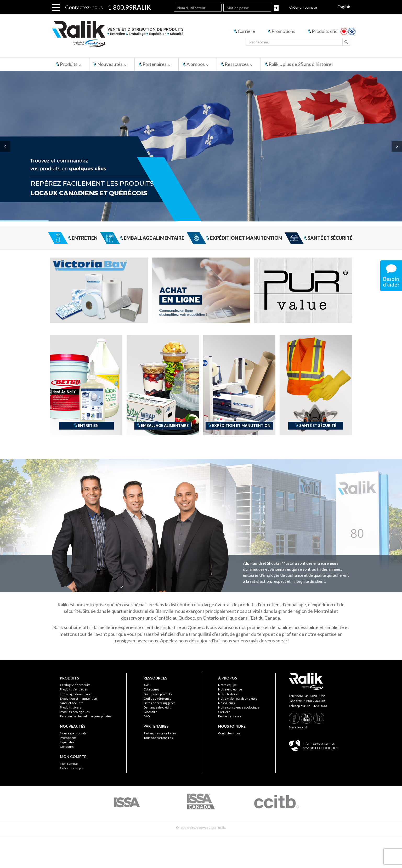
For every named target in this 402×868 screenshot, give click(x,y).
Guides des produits (158, 694)
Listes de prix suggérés (160, 703)
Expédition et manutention (78, 698)
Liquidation (68, 742)
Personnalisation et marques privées (86, 716)
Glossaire (150, 712)
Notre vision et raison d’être (238, 698)
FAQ (147, 716)
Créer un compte (303, 7)
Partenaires (155, 64)
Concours (67, 747)
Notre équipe (227, 685)
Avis (147, 685)
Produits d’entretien (74, 689)
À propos (196, 64)
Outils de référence (157, 698)
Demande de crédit (157, 707)
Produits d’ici (325, 31)
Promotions (283, 31)
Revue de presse (230, 716)
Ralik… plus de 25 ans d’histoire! (301, 64)
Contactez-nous (84, 7)
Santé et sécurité (72, 703)
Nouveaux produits (73, 733)
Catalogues (151, 689)
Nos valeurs (227, 703)
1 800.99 (315, 701)
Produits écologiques (75, 712)
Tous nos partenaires (158, 738)
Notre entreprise (230, 689)
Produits (69, 64)
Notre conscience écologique (239, 707)
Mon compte (69, 764)
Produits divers (71, 707)
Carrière (246, 31)
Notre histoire (228, 694)
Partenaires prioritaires (160, 733)
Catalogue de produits (75, 685)
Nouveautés (110, 64)
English (344, 7)
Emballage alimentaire (75, 694)
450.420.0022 (315, 696)
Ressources (237, 64)
